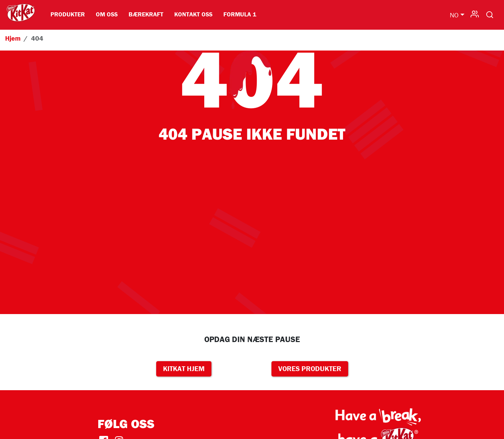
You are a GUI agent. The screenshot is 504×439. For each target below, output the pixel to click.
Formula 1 (240, 14)
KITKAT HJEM (184, 369)
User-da (475, 13)
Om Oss (107, 14)
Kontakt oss (193, 14)
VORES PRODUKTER (310, 369)
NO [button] (454, 15)
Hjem (13, 38)
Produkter (68, 14)
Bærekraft (146, 14)
